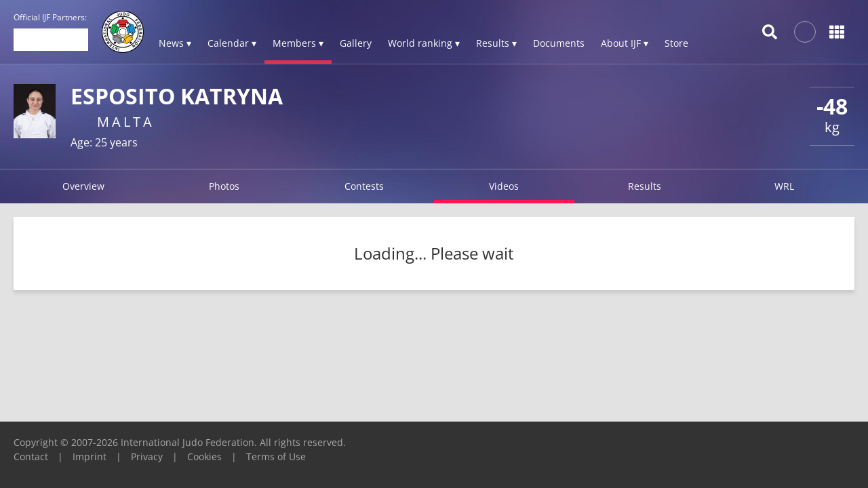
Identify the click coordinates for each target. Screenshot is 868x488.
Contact (31, 456)
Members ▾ (298, 43)
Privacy (147, 456)
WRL (784, 186)
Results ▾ (496, 43)
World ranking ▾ (424, 43)
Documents (559, 43)
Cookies (204, 456)
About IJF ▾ (625, 43)
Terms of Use (276, 456)
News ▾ (175, 43)
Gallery (356, 43)
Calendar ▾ (232, 43)
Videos (504, 186)
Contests (364, 186)
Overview (83, 186)
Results (645, 186)
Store (676, 43)
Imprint (90, 456)
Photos (224, 186)
